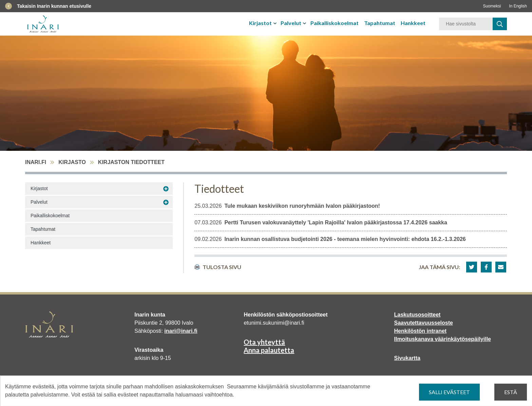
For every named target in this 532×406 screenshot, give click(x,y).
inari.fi (36, 162)
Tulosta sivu (218, 267)
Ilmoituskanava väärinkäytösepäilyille (443, 339)
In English (518, 6)
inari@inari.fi (181, 331)
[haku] (500, 24)
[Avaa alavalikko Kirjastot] (166, 189)
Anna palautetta (269, 350)
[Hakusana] (466, 24)
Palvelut (291, 23)
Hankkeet (413, 23)
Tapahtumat (380, 23)
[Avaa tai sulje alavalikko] (276, 23)
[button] (472, 267)
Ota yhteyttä (264, 342)
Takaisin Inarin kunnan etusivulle (54, 6)
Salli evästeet (449, 392)
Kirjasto (72, 162)
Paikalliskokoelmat (335, 23)
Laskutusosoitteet (417, 315)
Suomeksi (492, 6)
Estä (511, 392)
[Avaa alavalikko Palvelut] (166, 202)
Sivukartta (407, 358)
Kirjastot (260, 23)
